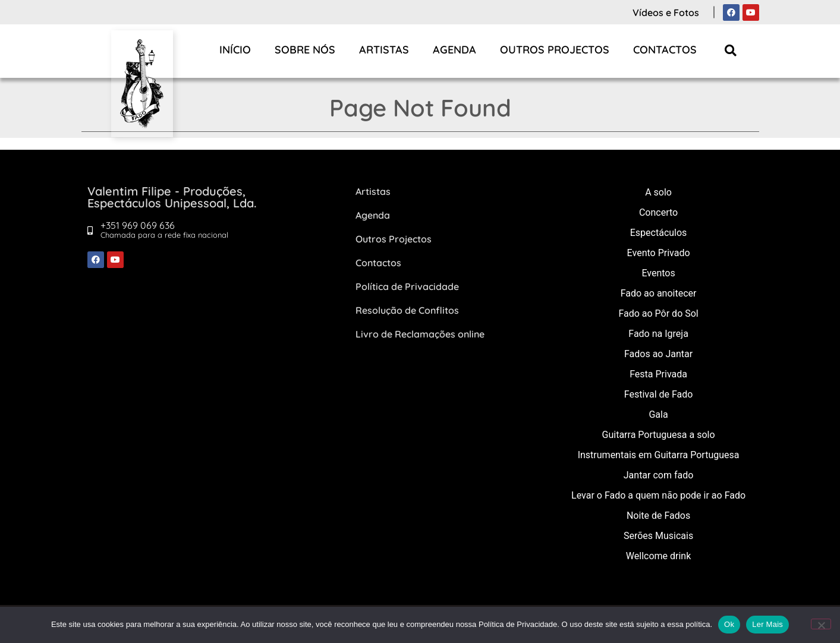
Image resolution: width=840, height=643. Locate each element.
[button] (730, 50)
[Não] (821, 624)
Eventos (658, 273)
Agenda (454, 50)
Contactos (665, 50)
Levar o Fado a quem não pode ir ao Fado (658, 495)
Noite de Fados (658, 516)
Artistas (384, 50)
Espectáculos (659, 233)
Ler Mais (767, 624)
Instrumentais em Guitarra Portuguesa (659, 455)
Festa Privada (658, 374)
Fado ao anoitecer (659, 293)
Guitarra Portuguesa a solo (659, 435)
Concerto (658, 212)
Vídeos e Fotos (666, 12)
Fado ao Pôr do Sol (658, 313)
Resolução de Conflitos (407, 310)
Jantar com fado (659, 475)
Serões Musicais (658, 536)
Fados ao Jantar (658, 354)
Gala (658, 415)
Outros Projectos (555, 50)
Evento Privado (659, 253)
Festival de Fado (659, 394)
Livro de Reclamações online (420, 334)
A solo (658, 192)
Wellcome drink (658, 556)
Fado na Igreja (658, 334)
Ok (729, 624)
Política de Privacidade (407, 286)
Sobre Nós (305, 50)
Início (235, 50)
